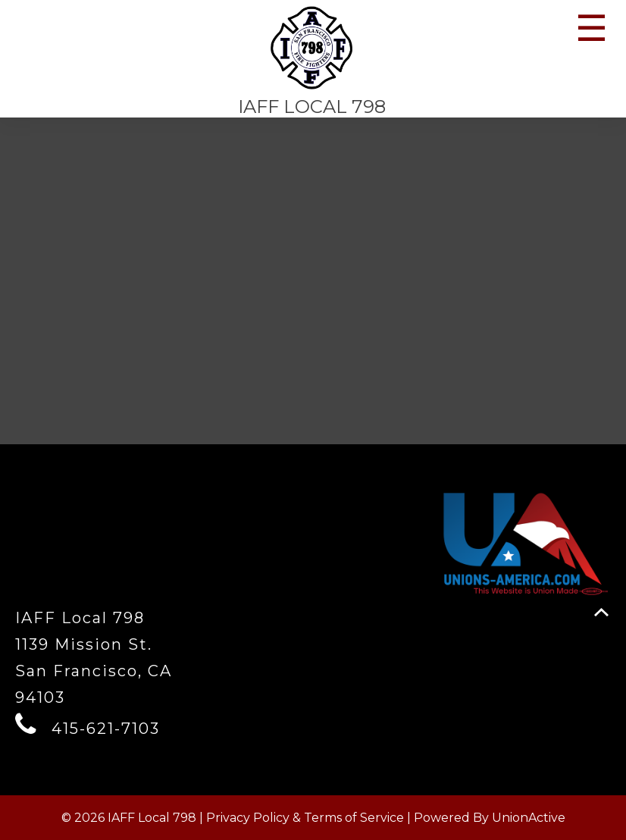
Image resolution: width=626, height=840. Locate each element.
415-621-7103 (106, 729)
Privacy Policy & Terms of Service (305, 818)
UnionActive (529, 818)
